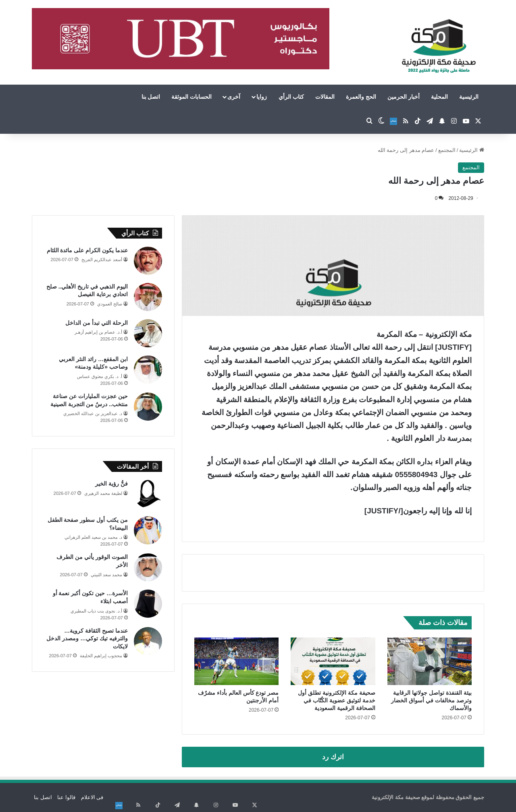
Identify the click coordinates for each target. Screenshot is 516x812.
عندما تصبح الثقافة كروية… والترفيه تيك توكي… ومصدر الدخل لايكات (87, 639)
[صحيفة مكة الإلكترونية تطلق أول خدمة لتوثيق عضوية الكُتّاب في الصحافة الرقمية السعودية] (333, 661)
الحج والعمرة (361, 97)
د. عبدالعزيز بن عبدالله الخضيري (93, 413)
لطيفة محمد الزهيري (103, 493)
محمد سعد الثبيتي (106, 575)
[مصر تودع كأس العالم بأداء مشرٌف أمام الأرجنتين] (236, 661)
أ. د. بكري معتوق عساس (100, 376)
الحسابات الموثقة (191, 97)
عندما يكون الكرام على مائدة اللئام (87, 250)
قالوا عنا (66, 797)
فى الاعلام (92, 797)
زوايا (262, 97)
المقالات (325, 97)
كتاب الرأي (291, 97)
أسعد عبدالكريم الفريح (102, 260)
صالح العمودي (110, 304)
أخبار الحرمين (404, 97)
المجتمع (447, 150)
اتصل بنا (151, 97)
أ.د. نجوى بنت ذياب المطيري (96, 611)
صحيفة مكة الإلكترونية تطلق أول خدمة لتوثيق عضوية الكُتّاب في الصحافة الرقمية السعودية (337, 700)
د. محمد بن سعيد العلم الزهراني (93, 537)
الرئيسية (469, 97)
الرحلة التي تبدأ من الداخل (97, 323)
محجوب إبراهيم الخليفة (101, 656)
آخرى (234, 97)
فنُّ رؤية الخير (111, 484)
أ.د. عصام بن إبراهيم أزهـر (98, 332)
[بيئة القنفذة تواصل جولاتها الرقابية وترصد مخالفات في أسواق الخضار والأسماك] (430, 661)
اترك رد (333, 757)
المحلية (439, 97)
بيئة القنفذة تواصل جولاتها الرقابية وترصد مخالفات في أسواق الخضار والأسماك (431, 700)
